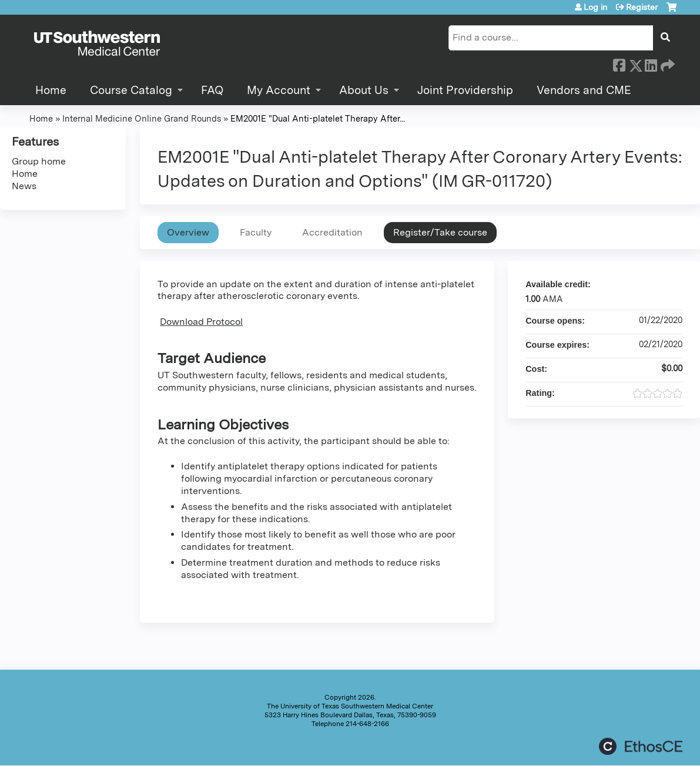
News (24, 186)
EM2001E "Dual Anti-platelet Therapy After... (318, 118)
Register (642, 7)
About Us (364, 90)
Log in (595, 7)
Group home (39, 161)
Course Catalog (131, 90)
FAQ (212, 90)
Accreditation (332, 232)
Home (51, 90)
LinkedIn (651, 63)
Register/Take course (440, 232)
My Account (279, 90)
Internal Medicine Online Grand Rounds (142, 118)
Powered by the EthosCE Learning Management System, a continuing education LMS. (641, 746)
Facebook (619, 63)
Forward (666, 63)
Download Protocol (201, 322)
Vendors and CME (584, 90)
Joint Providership (465, 90)
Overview (188, 232)
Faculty (256, 232)
